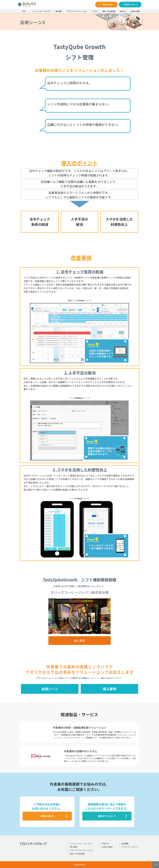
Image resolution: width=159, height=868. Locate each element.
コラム (95, 11)
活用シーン (50, 689)
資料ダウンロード (131, 5)
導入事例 (59, 11)
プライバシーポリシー (130, 847)
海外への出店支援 (109, 11)
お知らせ (123, 11)
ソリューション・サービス (41, 11)
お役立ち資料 (135, 11)
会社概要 (125, 843)
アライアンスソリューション (77, 11)
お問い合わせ (107, 5)
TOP (24, 11)
